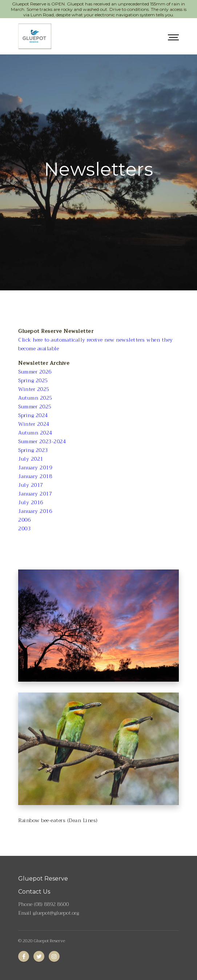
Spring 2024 (33, 415)
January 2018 (35, 476)
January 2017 (35, 494)
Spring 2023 (33, 450)
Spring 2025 (33, 380)
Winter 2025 (34, 389)
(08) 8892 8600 (51, 904)
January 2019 (35, 467)
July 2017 (31, 485)
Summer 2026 (35, 372)
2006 (24, 520)
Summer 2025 (35, 407)
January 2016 (35, 511)
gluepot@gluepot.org (56, 913)
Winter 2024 (34, 424)
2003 (24, 528)
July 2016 (31, 502)
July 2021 (31, 459)
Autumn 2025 (35, 398)
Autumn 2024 (35, 433)
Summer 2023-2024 (42, 441)
